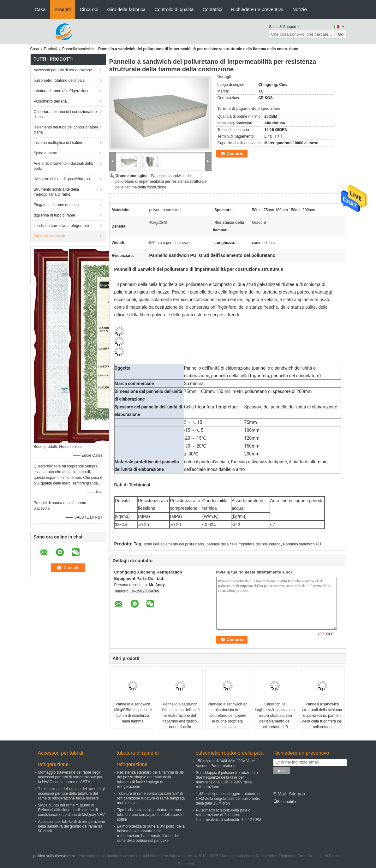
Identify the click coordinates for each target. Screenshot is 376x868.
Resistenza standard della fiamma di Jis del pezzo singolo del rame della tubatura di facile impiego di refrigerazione (150, 779)
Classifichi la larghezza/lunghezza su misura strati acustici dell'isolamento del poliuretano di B (275, 716)
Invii (282, 771)
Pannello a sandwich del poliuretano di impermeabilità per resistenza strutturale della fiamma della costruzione (161, 181)
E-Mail (280, 794)
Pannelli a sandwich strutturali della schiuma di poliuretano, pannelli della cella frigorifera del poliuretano (322, 716)
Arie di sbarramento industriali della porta (63, 166)
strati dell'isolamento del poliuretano (174, 544)
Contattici (212, 9)
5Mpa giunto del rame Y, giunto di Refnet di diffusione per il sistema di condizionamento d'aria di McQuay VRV (72, 810)
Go (341, 34)
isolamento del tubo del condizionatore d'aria (66, 130)
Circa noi (89, 9)
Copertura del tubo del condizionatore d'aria (65, 114)
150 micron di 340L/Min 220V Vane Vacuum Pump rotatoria (226, 763)
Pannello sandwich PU (302, 544)
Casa (40, 9)
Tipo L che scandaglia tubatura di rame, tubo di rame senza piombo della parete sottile (150, 815)
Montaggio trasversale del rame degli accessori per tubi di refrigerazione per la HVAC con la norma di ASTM (70, 777)
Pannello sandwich (78, 49)
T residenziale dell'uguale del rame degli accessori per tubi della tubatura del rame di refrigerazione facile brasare (72, 794)
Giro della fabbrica (126, 9)
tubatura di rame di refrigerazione (62, 91)
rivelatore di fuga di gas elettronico (63, 179)
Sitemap (297, 794)
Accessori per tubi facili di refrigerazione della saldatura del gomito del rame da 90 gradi (72, 826)
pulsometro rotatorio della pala (59, 80)
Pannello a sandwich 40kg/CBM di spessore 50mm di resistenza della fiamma (133, 713)
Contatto (235, 154)
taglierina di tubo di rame (54, 215)
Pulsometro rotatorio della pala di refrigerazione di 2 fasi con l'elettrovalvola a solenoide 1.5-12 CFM (229, 815)
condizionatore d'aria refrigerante (61, 226)
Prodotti (63, 9)
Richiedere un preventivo (257, 9)
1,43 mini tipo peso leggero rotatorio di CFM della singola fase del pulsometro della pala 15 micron (228, 799)
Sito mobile (285, 802)
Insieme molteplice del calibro (59, 143)
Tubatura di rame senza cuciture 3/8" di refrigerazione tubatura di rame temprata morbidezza (151, 798)
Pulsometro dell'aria (50, 101)
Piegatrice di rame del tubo (56, 205)
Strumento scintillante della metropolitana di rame (56, 192)
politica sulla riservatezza (54, 856)
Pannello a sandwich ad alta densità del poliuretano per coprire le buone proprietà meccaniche (227, 716)
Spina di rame (45, 153)
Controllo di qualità (174, 9)
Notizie (300, 9)
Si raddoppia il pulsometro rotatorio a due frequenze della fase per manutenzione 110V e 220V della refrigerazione (227, 780)
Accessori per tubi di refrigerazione (63, 70)
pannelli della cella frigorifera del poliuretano (243, 544)
